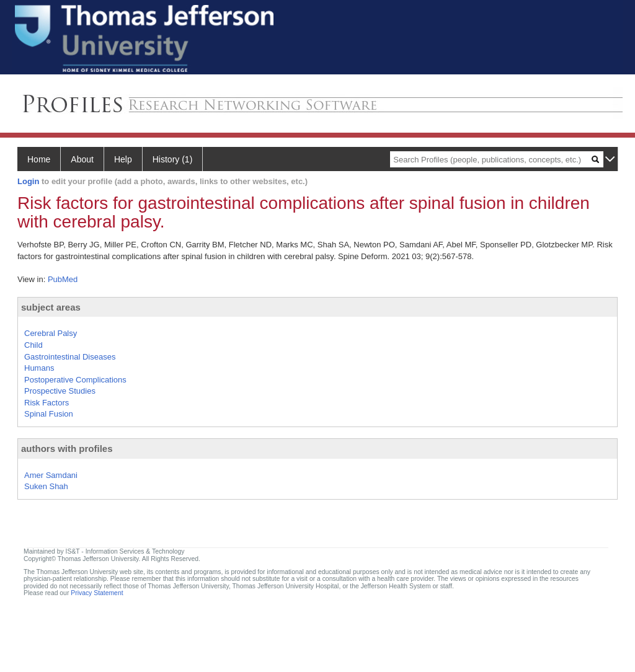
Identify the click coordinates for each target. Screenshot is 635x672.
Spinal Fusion (49, 414)
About (82, 159)
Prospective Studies (60, 391)
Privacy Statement (97, 593)
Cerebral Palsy (51, 333)
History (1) (173, 159)
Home (39, 159)
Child (33, 345)
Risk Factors (47, 403)
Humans (39, 368)
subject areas (51, 307)
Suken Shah (46, 486)
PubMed (63, 279)
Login (28, 181)
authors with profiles (67, 449)
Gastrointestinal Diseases (70, 357)
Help (123, 159)
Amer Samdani (51, 475)
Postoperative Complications (75, 380)
